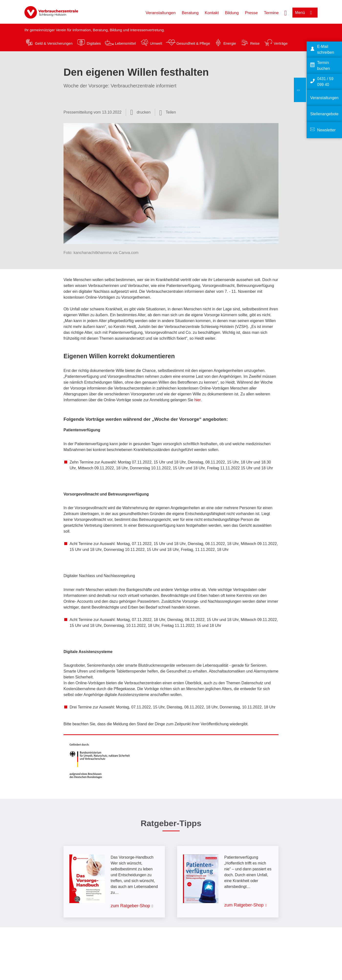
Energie (230, 43)
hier (198, 400)
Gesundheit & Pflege (193, 43)
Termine (271, 13)
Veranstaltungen (161, 13)
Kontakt (212, 13)
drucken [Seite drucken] (144, 112)
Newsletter (326, 130)
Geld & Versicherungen (54, 43)
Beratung (190, 13)
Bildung (232, 13)
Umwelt (156, 43)
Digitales (94, 43)
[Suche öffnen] (286, 12)
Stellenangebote (324, 114)
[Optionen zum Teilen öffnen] (168, 112)
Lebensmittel (125, 43)
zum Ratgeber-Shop (130, 906)
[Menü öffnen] (305, 13)
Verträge (281, 43)
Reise (255, 43)
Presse (251, 13)
